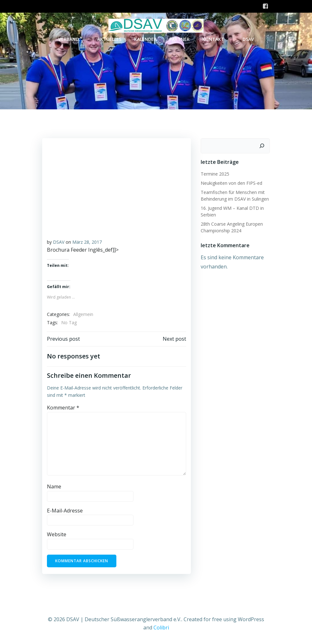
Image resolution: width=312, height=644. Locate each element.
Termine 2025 (215, 174)
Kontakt (216, 39)
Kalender (145, 39)
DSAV (248, 39)
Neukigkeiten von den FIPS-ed (231, 183)
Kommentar (63, 408)
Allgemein (83, 314)
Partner (179, 39)
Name (54, 486)
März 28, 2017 (87, 242)
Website (56, 534)
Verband (71, 39)
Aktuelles (109, 39)
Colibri (161, 627)
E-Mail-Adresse (65, 510)
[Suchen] (262, 145)
